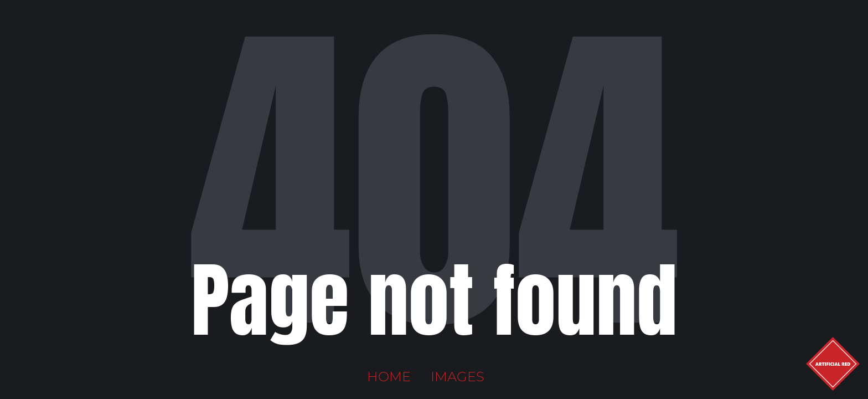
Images (458, 377)
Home (389, 377)
